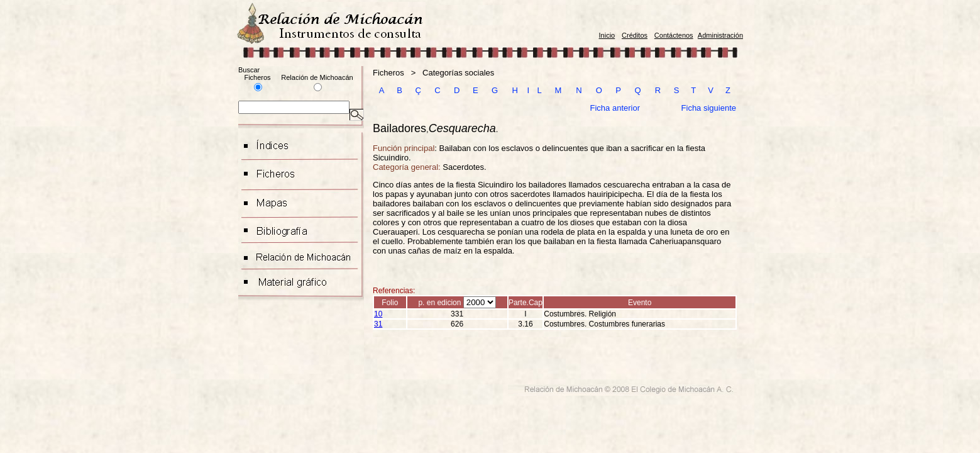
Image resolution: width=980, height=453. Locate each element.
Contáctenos (674, 35)
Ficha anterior (615, 108)
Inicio (607, 35)
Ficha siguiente (709, 108)
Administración (720, 35)
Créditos (635, 35)
